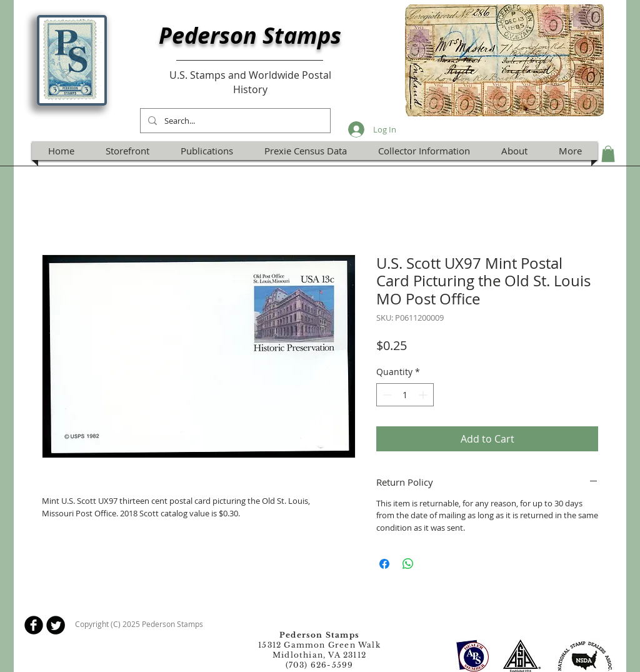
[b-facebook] (34, 625)
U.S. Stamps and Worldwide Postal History (250, 82)
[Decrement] (386, 395)
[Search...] (234, 121)
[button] (608, 154)
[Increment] (424, 395)
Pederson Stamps (250, 35)
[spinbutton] (405, 395)
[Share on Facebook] (384, 564)
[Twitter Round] (56, 625)
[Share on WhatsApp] (408, 564)
